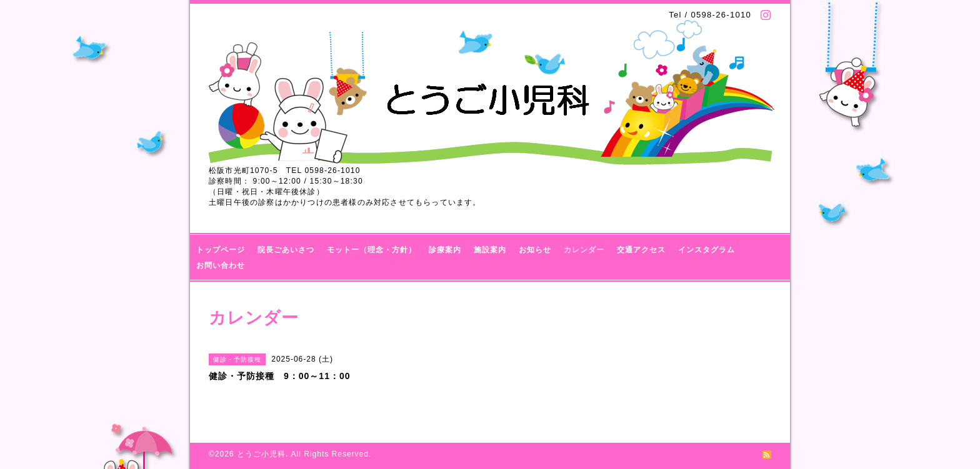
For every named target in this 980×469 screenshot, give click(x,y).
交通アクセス (641, 250)
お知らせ (535, 250)
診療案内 (445, 250)
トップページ (221, 250)
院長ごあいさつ (286, 250)
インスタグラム (707, 250)
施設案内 (490, 250)
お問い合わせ (221, 265)
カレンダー (584, 250)
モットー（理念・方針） (372, 250)
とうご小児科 (261, 454)
